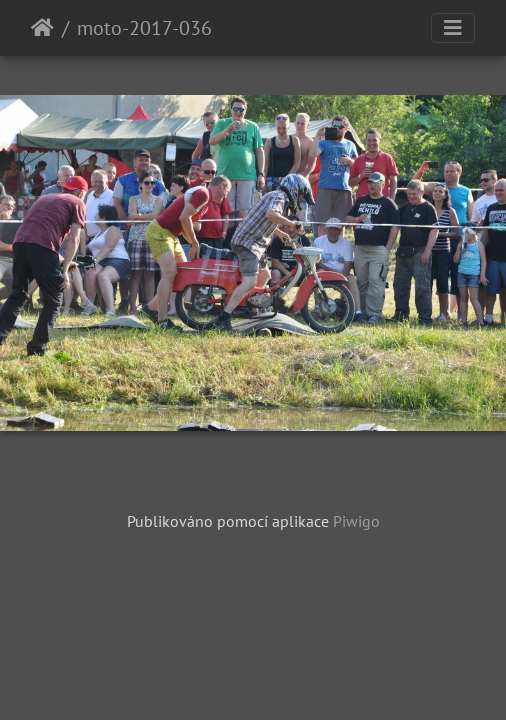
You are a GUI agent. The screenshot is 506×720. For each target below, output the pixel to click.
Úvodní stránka (42, 28)
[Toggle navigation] (453, 28)
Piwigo (356, 521)
